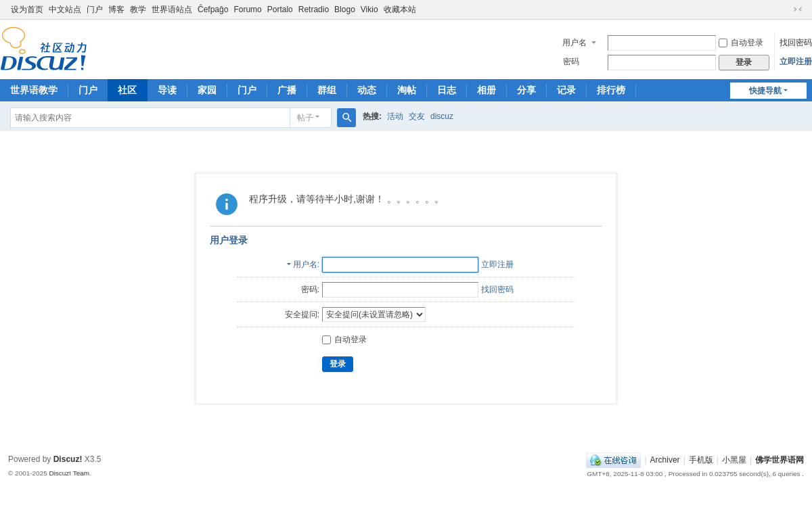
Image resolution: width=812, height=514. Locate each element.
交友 (417, 116)
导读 (167, 90)
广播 (287, 90)
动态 (367, 90)
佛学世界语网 (780, 460)
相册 (487, 90)
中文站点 (65, 9)
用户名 (574, 43)
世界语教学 (34, 90)
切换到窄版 (798, 9)
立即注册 (796, 62)
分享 (526, 90)
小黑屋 (734, 460)
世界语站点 (172, 9)
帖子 (305, 118)
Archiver (665, 460)
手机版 (701, 460)
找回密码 (796, 43)
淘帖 (407, 90)
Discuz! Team (69, 473)
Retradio (314, 9)
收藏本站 (400, 9)
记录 (566, 90)
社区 (127, 90)
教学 (138, 9)
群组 (327, 90)
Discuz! (68, 459)
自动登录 (741, 43)
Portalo (280, 9)
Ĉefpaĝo (213, 9)
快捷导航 (765, 91)
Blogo (345, 9)
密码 (571, 62)
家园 (207, 90)
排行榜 (611, 90)
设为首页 (27, 9)
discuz (442, 116)
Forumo (247, 9)
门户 (95, 9)
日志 (447, 90)
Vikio (369, 9)
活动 (395, 116)
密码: (310, 289)
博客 (116, 9)
